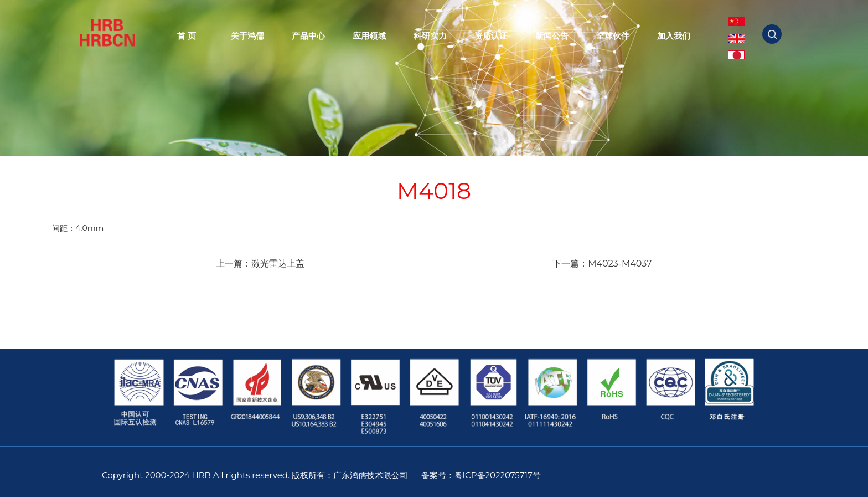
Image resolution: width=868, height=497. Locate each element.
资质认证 (491, 36)
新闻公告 (552, 36)
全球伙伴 (613, 36)
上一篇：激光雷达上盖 (260, 263)
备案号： (438, 475)
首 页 (187, 36)
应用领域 (369, 36)
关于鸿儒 (247, 36)
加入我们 (674, 36)
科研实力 (430, 36)
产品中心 (308, 36)
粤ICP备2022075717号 (498, 475)
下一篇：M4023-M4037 (602, 263)
